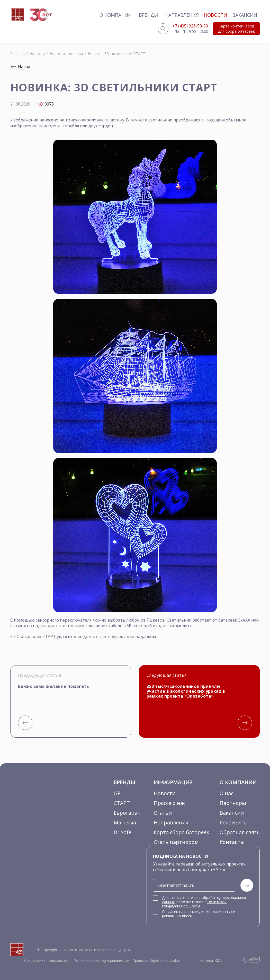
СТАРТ (122, 803)
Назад (20, 67)
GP (117, 793)
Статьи (163, 813)
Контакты (232, 842)
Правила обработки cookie (156, 960)
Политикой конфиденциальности (194, 904)
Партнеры (233, 803)
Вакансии (245, 15)
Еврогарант (129, 813)
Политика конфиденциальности (101, 960)
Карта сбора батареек (182, 832)
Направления (182, 15)
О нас (226, 793)
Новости (215, 15)
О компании (116, 15)
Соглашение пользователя (48, 960)
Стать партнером (176, 842)
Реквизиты (234, 822)
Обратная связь (240, 832)
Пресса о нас (170, 803)
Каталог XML (211, 960)
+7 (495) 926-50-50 (190, 26)
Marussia (125, 822)
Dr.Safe (123, 832)
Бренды (148, 15)
